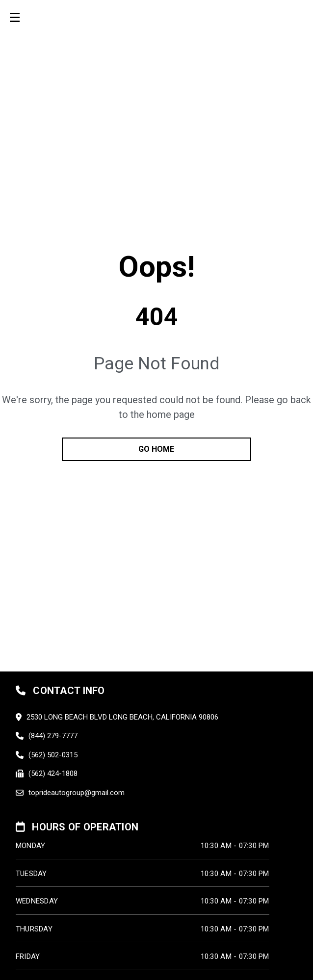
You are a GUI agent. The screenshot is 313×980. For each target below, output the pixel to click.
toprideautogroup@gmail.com (77, 793)
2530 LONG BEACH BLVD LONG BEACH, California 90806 (122, 717)
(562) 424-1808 (53, 774)
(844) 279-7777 (53, 736)
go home (156, 449)
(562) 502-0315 (53, 755)
